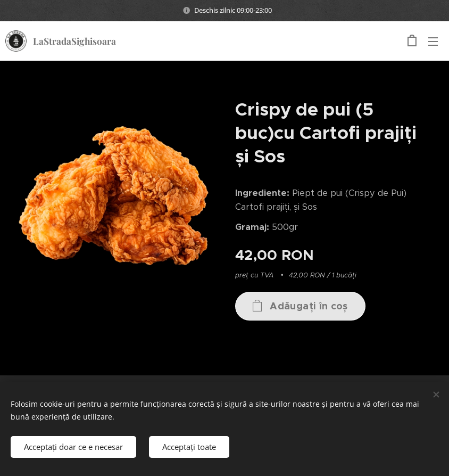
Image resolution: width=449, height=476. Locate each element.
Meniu (433, 42)
